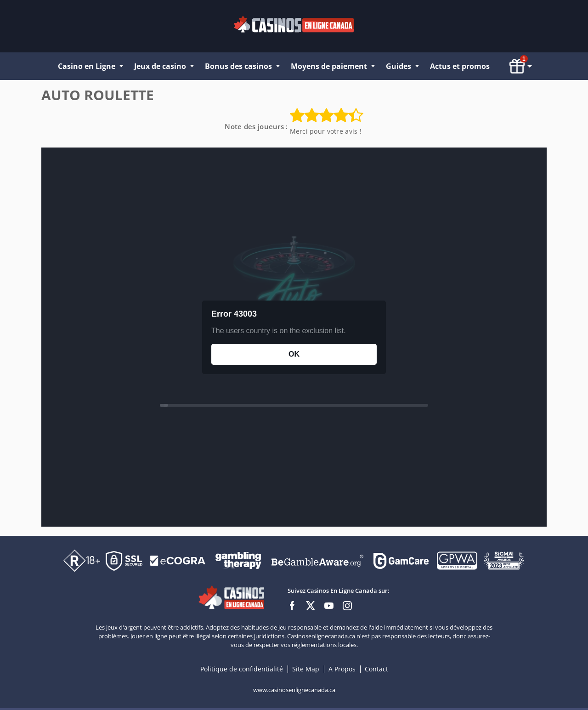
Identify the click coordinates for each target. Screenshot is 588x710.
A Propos (343, 669)
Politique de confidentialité (243, 669)
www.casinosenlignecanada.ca (294, 690)
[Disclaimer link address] (178, 560)
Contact (376, 669)
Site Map (306, 669)
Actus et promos (460, 66)
